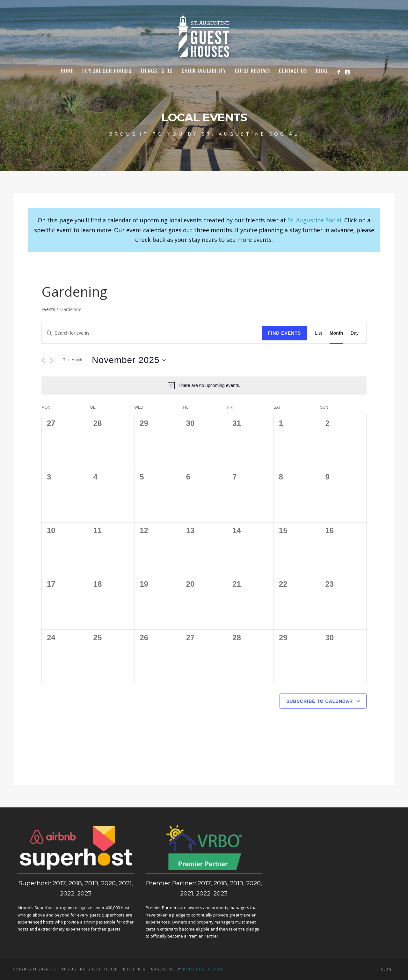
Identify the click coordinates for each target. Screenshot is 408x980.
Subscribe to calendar (320, 701)
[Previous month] (43, 360)
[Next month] (51, 360)
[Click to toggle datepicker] (129, 360)
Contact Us (293, 71)
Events (48, 309)
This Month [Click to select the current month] (73, 360)
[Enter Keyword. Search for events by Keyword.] (152, 333)
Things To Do (157, 71)
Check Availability (204, 71)
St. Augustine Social (314, 220)
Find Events (285, 333)
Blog (322, 71)
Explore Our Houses (107, 71)
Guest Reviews (252, 71)
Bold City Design (203, 969)
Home (67, 71)
